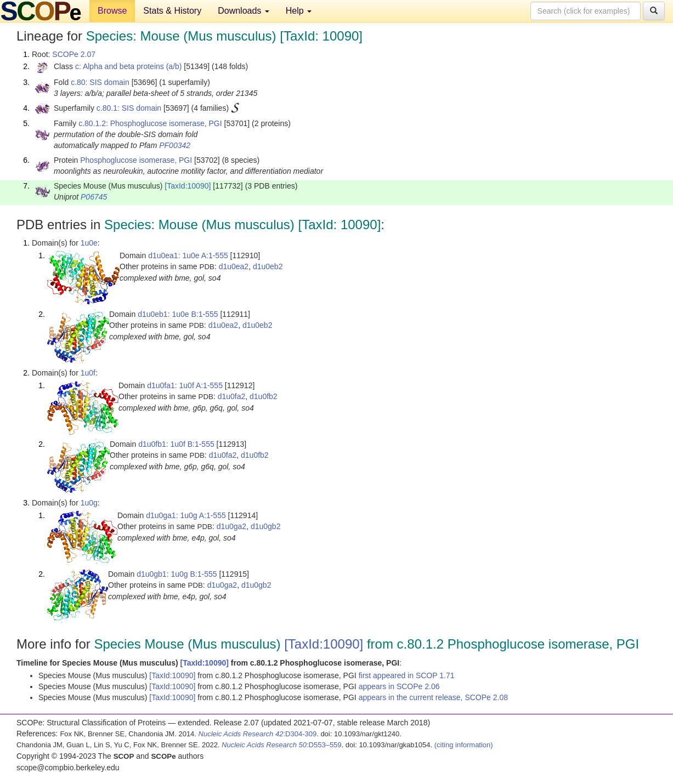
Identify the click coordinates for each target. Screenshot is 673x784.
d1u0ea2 (234, 266)
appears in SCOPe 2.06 (399, 686)
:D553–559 (282, 745)
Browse (112, 11)
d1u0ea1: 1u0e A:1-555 (188, 255)
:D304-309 (258, 734)
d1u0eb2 (268, 266)
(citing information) (464, 745)
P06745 (94, 197)
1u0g (89, 503)
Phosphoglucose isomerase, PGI (136, 160)
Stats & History (172, 11)
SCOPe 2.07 (74, 54)
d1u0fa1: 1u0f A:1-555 (185, 385)
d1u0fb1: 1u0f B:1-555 (176, 444)
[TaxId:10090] (188, 186)
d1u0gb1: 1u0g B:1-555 (177, 574)
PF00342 (175, 145)
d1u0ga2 (232, 526)
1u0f (88, 373)
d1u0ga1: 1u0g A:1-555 (186, 515)
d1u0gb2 (266, 526)
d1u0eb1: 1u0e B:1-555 (178, 314)
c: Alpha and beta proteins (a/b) (129, 66)
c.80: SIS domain (100, 82)
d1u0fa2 (232, 396)
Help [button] (299, 11)
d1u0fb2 (264, 396)
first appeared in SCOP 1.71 (407, 675)
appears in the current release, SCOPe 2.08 (433, 697)
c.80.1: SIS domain (129, 108)
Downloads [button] (244, 11)
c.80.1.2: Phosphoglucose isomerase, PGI (150, 123)
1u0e (89, 243)
